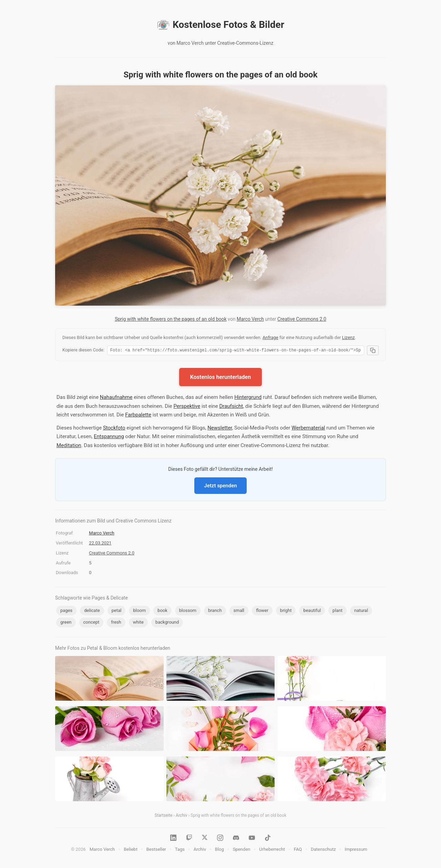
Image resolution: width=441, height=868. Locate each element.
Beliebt (131, 850)
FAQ (298, 850)
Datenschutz (323, 850)
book (162, 611)
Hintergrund (248, 398)
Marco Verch (250, 319)
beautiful (312, 611)
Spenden (242, 850)
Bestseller (156, 850)
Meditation (69, 446)
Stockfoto (114, 429)
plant (337, 611)
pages (66, 611)
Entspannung (109, 437)
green (66, 623)
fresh (116, 623)
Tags (180, 850)
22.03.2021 (100, 544)
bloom (139, 611)
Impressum (356, 850)
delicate (92, 611)
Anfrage (270, 337)
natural (361, 611)
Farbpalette (138, 416)
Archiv (181, 816)
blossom (188, 611)
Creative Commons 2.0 (302, 319)
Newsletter (220, 429)
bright (286, 611)
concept (91, 623)
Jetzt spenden (220, 487)
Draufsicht (231, 407)
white (138, 623)
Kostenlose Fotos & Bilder (220, 25)
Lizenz (348, 337)
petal (117, 611)
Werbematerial (308, 429)
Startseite (164, 816)
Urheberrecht (272, 850)
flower (262, 611)
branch (215, 611)
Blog (219, 850)
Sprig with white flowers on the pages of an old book (171, 319)
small (239, 611)
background (167, 623)
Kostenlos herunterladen (220, 378)
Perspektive (187, 407)
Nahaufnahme (116, 398)
